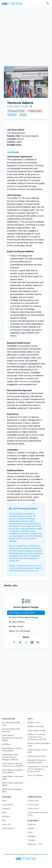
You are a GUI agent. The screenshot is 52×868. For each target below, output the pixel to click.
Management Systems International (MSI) (37, 761)
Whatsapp (32, 844)
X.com (30, 832)
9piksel (45, 854)
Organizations (8, 805)
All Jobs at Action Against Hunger (24, 617)
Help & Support (8, 828)
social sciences (22, 396)
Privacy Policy (33, 805)
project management (30, 364)
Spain (24, 115)
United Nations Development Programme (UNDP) (12, 738)
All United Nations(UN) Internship (11, 730)
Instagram (31, 836)
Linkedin (31, 828)
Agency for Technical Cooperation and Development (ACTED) (37, 737)
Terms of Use (33, 809)
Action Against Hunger (18, 106)
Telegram (31, 840)
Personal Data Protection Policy (38, 814)
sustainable (15, 168)
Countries (6, 809)
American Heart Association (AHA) (39, 745)
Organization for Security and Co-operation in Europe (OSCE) (38, 769)
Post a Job (6, 824)
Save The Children (35, 775)
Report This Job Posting (20, 631)
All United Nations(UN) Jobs (11, 724)
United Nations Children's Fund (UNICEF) (12, 749)
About (4, 801)
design (25, 256)
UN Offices (6, 744)
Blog (4, 820)
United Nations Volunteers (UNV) (13, 778)
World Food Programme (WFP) (12, 790)
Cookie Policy (33, 801)
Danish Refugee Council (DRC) (37, 751)
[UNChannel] (12, 3)
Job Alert (6, 816)
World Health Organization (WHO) (13, 784)
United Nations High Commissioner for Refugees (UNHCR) (10, 757)
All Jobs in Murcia (17, 622)
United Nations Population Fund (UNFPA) (13, 771)
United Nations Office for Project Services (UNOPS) (13, 765)
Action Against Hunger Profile (22, 613)
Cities (4, 812)
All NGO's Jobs (34, 723)
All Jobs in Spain (16, 626)
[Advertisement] (26, 35)
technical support (15, 204)
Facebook (32, 824)
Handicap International (37, 756)
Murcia (13, 115)
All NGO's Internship (36, 726)
